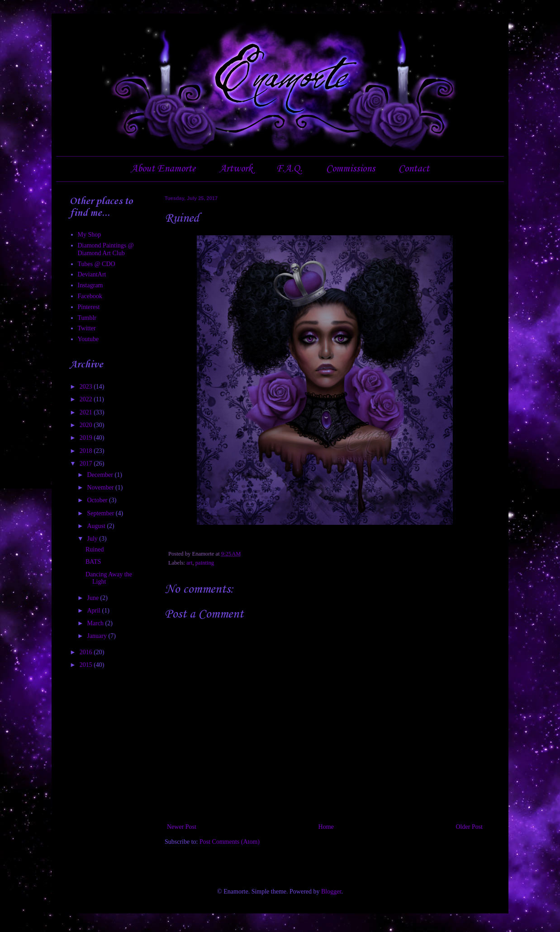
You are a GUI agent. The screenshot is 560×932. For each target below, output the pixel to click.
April (94, 611)
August (97, 526)
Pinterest (89, 307)
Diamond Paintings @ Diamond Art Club (106, 249)
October (98, 500)
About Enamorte (163, 169)
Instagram (90, 285)
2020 (87, 425)
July (93, 539)
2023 (87, 387)
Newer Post (182, 827)
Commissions (351, 169)
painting (205, 563)
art (189, 563)
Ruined (95, 549)
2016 (87, 652)
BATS (93, 562)
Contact (414, 169)
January (97, 636)
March (96, 623)
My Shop (90, 235)
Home (326, 827)
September (101, 513)
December (101, 475)
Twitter (87, 328)
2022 (87, 399)
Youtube (88, 339)
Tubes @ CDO (97, 264)
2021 (87, 412)
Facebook (90, 296)
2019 (87, 438)
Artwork (236, 169)
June (93, 598)
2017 (87, 464)
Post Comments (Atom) (230, 842)
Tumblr (87, 318)
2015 (87, 665)
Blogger (331, 892)
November (101, 487)
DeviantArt (92, 274)
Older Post (470, 827)
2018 (87, 451)
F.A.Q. (289, 169)
